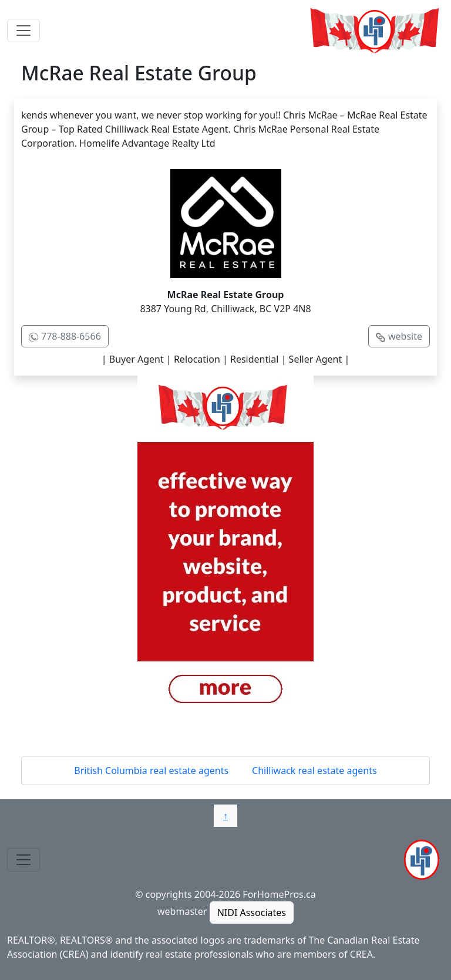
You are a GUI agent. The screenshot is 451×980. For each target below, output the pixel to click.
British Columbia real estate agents (151, 771)
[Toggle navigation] (23, 31)
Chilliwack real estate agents (314, 771)
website (405, 336)
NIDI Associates (252, 913)
